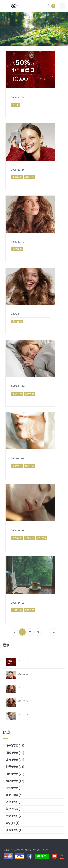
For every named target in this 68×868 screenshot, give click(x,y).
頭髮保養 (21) (15, 774)
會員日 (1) (13, 823)
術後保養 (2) (14, 816)
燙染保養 (17, 249)
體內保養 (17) (15, 781)
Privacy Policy (40, 850)
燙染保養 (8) (14, 788)
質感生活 (17, 394)
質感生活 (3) (14, 809)
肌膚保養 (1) (14, 830)
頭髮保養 (41, 538)
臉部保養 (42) (15, 745)
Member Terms (22, 850)
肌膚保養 (17, 177)
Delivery (7, 850)
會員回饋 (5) (14, 795)
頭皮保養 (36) (15, 753)
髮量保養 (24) (15, 767)
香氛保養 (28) (15, 760)
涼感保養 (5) (14, 802)
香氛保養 (29, 394)
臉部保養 (29, 177)
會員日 (16, 105)
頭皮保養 (29, 538)
